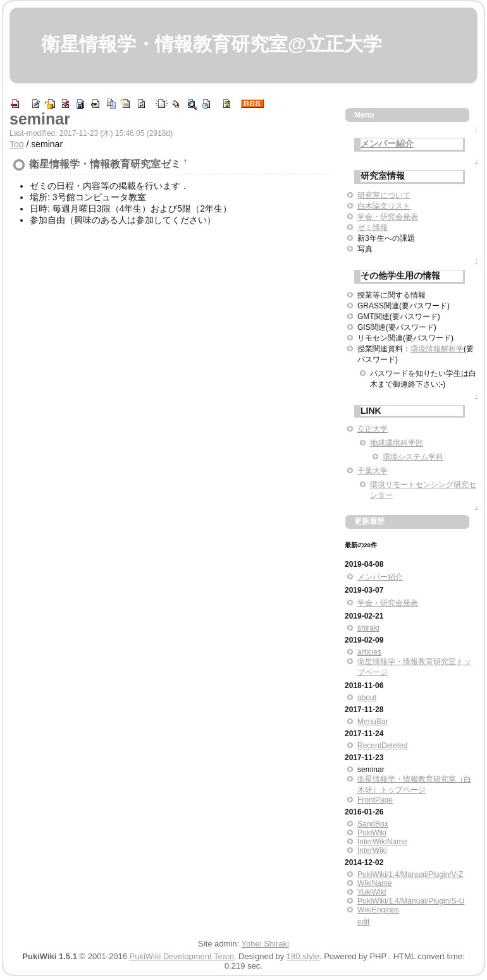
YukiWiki (372, 892)
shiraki (368, 628)
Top (17, 144)
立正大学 (373, 429)
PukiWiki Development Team (182, 956)
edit (363, 922)
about (367, 698)
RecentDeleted (382, 746)
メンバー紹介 (387, 143)
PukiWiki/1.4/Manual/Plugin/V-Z (410, 874)
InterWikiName (382, 842)
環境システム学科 (413, 457)
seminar (40, 119)
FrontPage (375, 800)
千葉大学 (373, 471)
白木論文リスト (384, 206)
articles (369, 652)
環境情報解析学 (437, 349)
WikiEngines (378, 910)
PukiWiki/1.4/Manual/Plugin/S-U (411, 901)
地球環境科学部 (397, 443)
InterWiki (372, 850)
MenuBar (373, 722)
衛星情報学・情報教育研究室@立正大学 (212, 44)
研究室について (384, 195)
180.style (303, 956)
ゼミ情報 (373, 227)
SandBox (373, 824)
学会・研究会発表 (388, 217)
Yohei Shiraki (265, 944)
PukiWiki (372, 833)
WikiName (375, 883)
